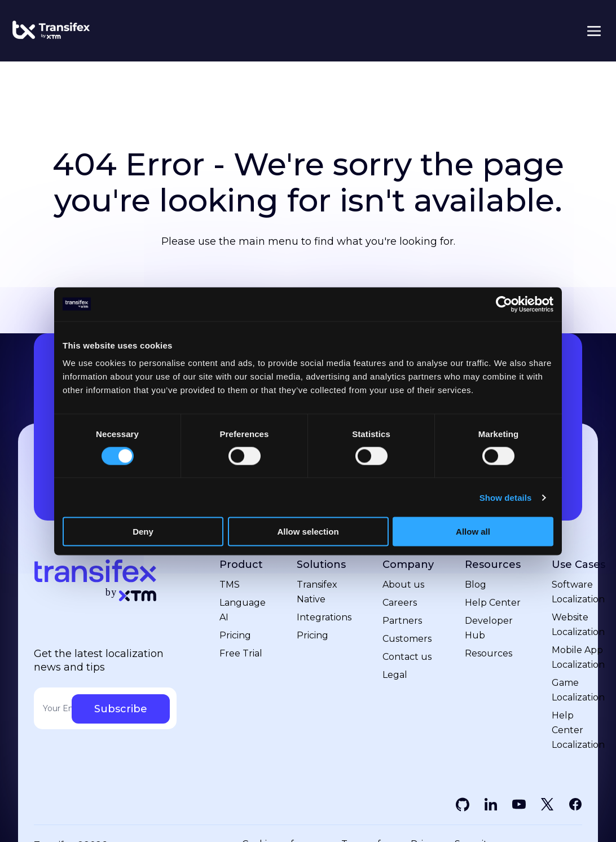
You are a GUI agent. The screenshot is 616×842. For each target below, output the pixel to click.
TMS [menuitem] (230, 585)
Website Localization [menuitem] (578, 625)
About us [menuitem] (403, 585)
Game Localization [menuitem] (578, 690)
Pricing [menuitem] (235, 635)
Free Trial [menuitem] (241, 653)
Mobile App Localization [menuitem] (578, 657)
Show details (506, 497)
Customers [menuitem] (407, 639)
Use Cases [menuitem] (578, 565)
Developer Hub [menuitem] (489, 628)
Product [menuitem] (241, 565)
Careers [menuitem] (400, 603)
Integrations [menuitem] (324, 617)
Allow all (473, 532)
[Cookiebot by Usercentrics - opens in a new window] (504, 304)
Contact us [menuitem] (407, 657)
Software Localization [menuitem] (578, 592)
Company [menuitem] (408, 565)
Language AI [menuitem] (243, 610)
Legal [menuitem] (395, 675)
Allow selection (308, 532)
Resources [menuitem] (493, 565)
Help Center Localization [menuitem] (578, 730)
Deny (143, 532)
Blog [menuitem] (476, 585)
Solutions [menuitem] (321, 565)
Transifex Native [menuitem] (317, 592)
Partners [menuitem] (402, 621)
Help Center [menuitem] (493, 603)
